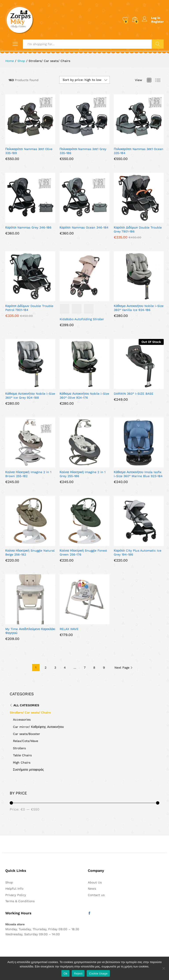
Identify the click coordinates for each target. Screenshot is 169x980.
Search (158, 44)
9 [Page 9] (104, 668)
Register (157, 22)
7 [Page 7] (85, 668)
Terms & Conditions (20, 901)
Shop (9, 882)
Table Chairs (22, 755)
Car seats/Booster (27, 734)
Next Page (124, 668)
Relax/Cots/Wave (26, 741)
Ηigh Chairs (22, 762)
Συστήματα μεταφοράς (28, 770)
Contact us (96, 895)
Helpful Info (14, 889)
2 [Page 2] (46, 668)
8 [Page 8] (94, 668)
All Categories (26, 705)
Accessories (22, 720)
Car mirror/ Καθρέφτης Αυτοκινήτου (38, 727)
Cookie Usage (98, 973)
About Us (95, 882)
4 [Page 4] (65, 668)
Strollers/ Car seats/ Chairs (30, 712)
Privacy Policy (16, 895)
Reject (78, 973)
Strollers (19, 748)
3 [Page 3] (55, 668)
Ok (65, 973)
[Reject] (163, 968)
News (92, 889)
